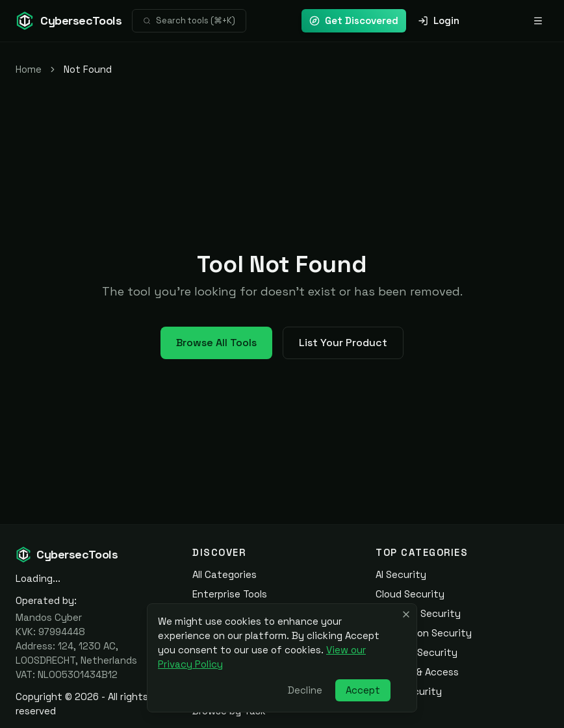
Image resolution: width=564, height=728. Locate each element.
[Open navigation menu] (538, 21)
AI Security (401, 574)
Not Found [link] (88, 69)
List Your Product (343, 343)
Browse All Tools (216, 343)
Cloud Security (410, 594)
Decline (305, 690)
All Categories (224, 574)
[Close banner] (406, 614)
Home (29, 69)
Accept (363, 690)
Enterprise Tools (230, 594)
